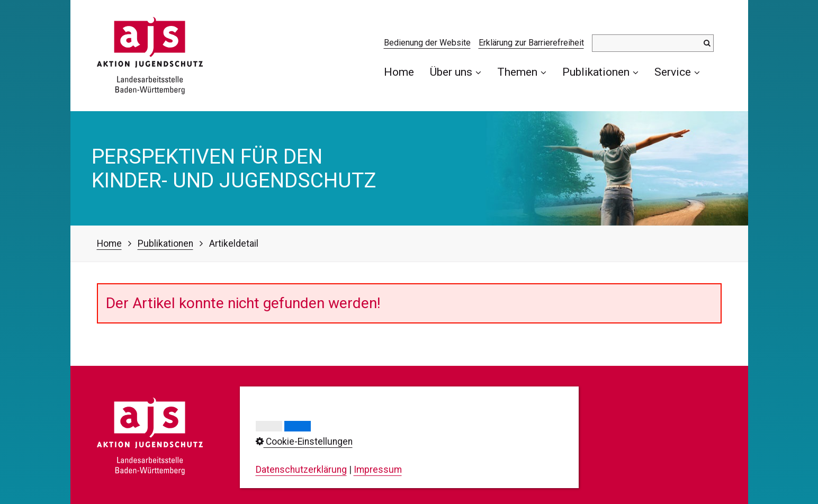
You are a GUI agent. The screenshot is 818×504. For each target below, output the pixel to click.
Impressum (414, 420)
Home (399, 72)
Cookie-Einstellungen (434, 450)
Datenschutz (416, 435)
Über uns (456, 72)
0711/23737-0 (302, 440)
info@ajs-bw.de (288, 475)
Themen (522, 72)
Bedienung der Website (427, 43)
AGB (399, 465)
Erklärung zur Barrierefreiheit (531, 43)
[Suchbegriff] (653, 43)
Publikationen (600, 72)
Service (677, 72)
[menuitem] (403, 72)
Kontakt (406, 405)
